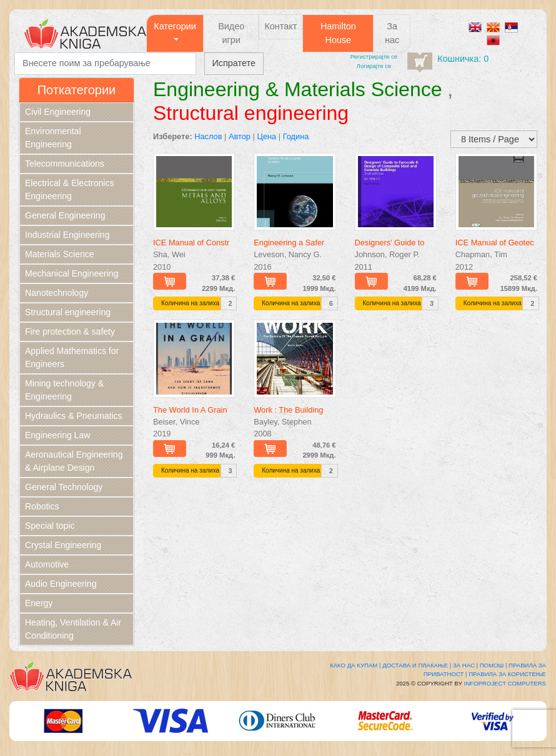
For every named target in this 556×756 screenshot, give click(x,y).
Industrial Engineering (67, 235)
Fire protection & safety (70, 331)
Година (296, 136)
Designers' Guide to (390, 243)
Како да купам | (355, 665)
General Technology (64, 487)
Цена (266, 136)
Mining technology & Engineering (64, 390)
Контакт (280, 26)
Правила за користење (507, 674)
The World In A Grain (190, 410)
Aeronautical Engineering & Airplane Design (74, 461)
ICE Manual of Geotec (495, 243)
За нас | (465, 665)
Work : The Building (288, 410)
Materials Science (60, 254)
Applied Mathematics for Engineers (72, 357)
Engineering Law (57, 435)
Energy (39, 603)
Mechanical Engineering (72, 273)
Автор (240, 136)
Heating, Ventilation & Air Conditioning (73, 629)
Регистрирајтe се (374, 56)
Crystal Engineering (63, 545)
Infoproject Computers (505, 683)
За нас (392, 33)
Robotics (42, 506)
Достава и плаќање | (417, 665)
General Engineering (65, 215)
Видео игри (231, 33)
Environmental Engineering (53, 138)
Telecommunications (65, 164)
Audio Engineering (61, 584)
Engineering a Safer (289, 243)
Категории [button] (175, 26)
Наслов (208, 136)
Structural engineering (68, 312)
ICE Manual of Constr (191, 243)
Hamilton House (338, 33)
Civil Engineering (58, 112)
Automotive (47, 564)
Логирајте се (374, 66)
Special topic (50, 526)
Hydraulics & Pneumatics (74, 416)
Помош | (494, 665)
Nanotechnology (57, 293)
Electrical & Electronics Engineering (69, 189)
